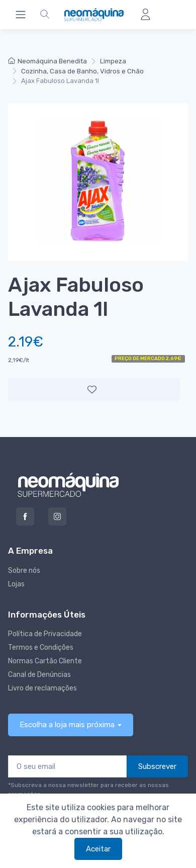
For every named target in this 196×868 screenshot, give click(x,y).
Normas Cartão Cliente (45, 661)
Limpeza (113, 61)
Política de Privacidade (45, 634)
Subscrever (157, 766)
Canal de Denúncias (39, 675)
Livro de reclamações (42, 688)
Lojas (16, 584)
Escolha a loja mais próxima (67, 725)
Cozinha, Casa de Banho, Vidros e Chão (82, 71)
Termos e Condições (41, 647)
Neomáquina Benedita (47, 61)
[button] (45, 15)
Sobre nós (24, 571)
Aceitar (98, 849)
